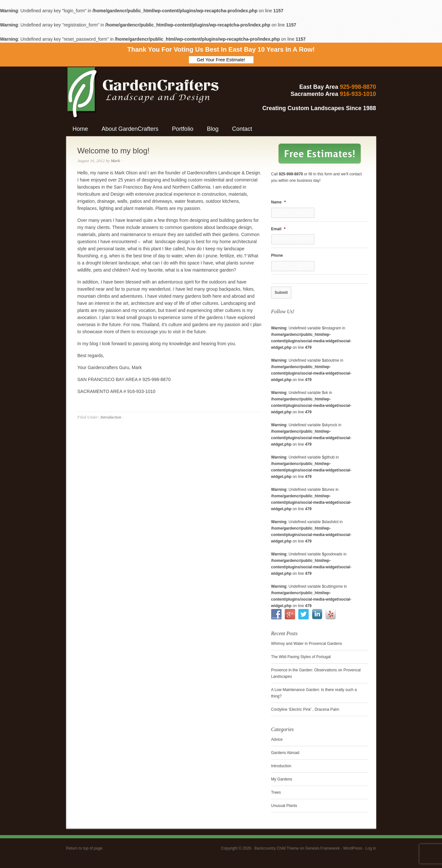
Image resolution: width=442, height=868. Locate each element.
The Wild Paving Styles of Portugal (301, 657)
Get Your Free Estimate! (221, 60)
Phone (277, 255)
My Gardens (282, 779)
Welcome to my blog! (114, 151)
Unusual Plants (284, 806)
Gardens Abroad (285, 753)
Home (80, 129)
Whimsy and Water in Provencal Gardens (307, 644)
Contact (242, 129)
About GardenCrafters (130, 129)
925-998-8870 (358, 87)
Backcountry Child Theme (277, 848)
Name (278, 202)
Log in (371, 848)
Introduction (111, 417)
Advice (277, 739)
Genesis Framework (322, 848)
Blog (213, 129)
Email (278, 229)
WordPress (353, 848)
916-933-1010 (358, 94)
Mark (115, 161)
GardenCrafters (123, 86)
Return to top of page (84, 848)
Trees (276, 792)
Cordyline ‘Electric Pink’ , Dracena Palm (305, 709)
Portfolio (183, 129)
